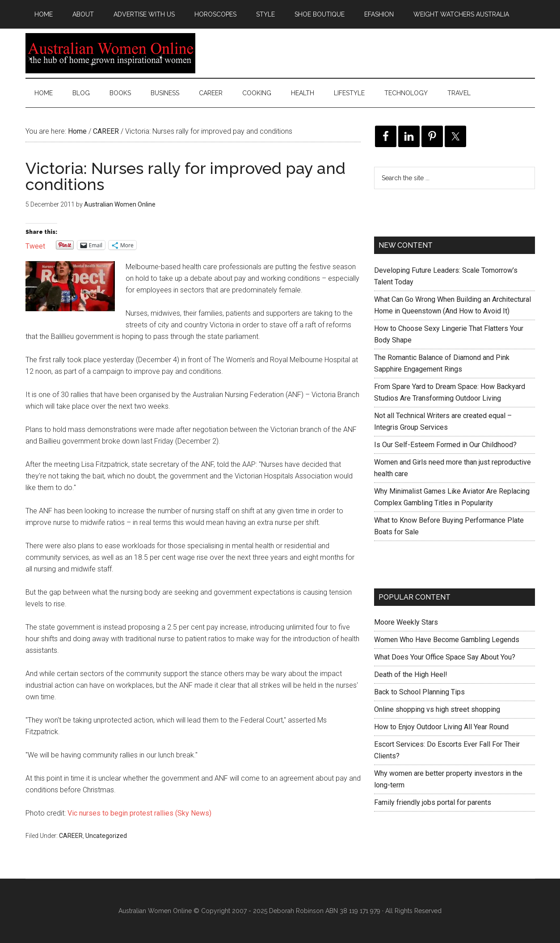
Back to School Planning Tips (419, 692)
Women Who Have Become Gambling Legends (447, 640)
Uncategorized (106, 836)
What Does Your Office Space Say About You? (445, 657)
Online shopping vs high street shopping (437, 709)
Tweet (35, 245)
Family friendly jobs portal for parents (433, 802)
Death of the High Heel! (411, 674)
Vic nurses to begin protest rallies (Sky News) (139, 813)
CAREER (71, 836)
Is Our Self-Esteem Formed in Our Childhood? (445, 445)
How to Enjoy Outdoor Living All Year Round (441, 727)
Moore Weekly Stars (406, 622)
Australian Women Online (110, 53)
